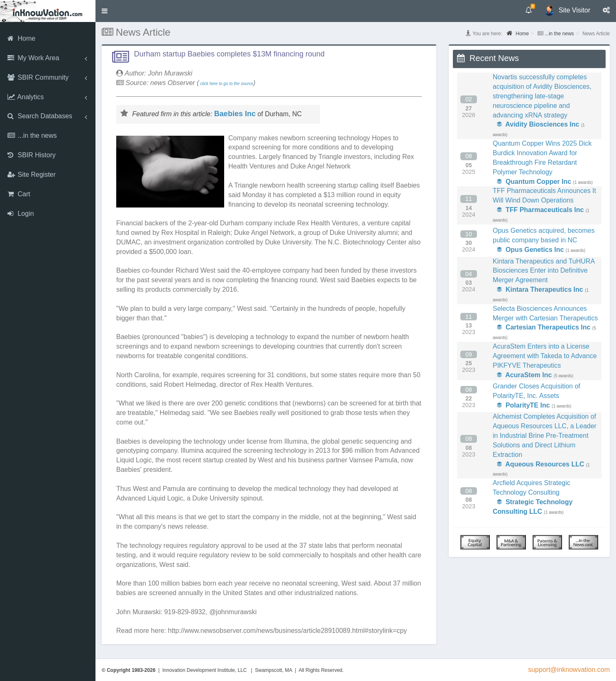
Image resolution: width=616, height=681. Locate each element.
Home (518, 33)
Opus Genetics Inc (530, 250)
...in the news (559, 34)
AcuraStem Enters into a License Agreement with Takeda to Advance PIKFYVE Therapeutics (545, 356)
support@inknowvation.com (569, 670)
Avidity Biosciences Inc (538, 124)
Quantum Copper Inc (534, 182)
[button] (105, 11)
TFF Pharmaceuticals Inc (540, 210)
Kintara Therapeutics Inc (540, 289)
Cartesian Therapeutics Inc (544, 327)
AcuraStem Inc (524, 375)
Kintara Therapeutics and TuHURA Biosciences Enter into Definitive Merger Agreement (544, 271)
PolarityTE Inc (523, 405)
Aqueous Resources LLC (541, 464)
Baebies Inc (235, 114)
